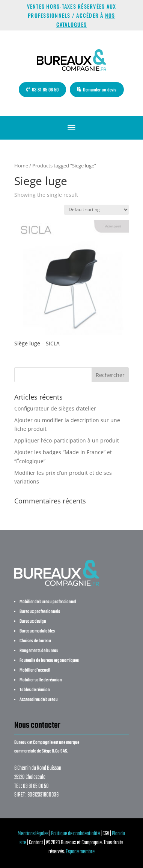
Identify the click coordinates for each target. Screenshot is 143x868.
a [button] (71, 128)
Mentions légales (33, 834)
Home (21, 166)
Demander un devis (100, 89)
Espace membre (80, 852)
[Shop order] (96, 210)
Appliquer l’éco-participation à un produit (67, 440)
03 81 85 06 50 (45, 89)
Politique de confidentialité (75, 834)
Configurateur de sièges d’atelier (55, 408)
